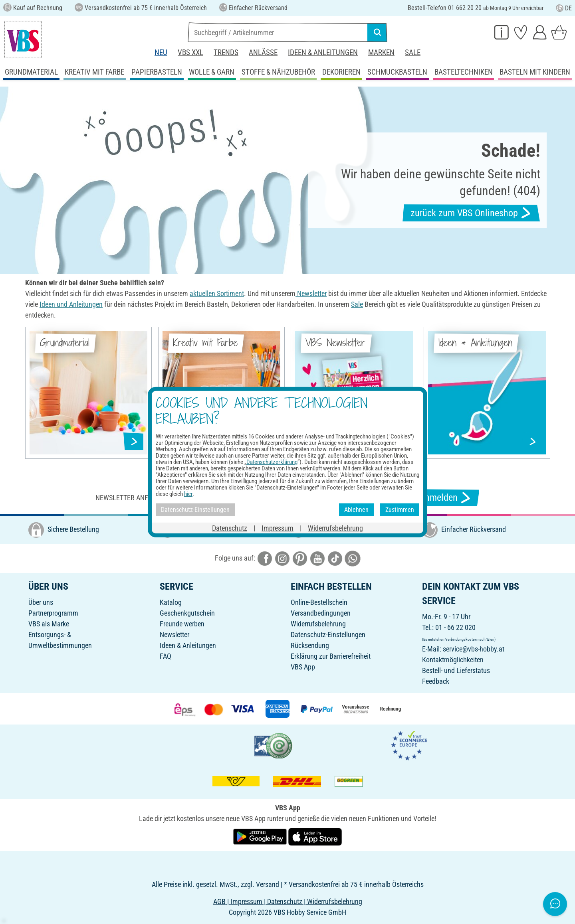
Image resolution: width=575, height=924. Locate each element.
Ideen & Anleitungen (323, 52)
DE (564, 8)
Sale (413, 52)
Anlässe (263, 52)
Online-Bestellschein (319, 602)
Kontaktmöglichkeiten (453, 660)
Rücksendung (310, 645)
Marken (381, 52)
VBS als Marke (49, 624)
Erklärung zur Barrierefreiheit (331, 656)
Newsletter (174, 635)
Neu (161, 52)
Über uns (41, 602)
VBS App (303, 667)
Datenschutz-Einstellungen (328, 635)
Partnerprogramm (53, 613)
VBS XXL (190, 52)
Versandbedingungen (321, 613)
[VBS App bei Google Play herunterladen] (261, 836)
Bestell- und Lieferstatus (456, 670)
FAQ (166, 656)
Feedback (436, 681)
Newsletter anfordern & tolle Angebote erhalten (180, 498)
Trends (226, 52)
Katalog (171, 602)
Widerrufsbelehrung (318, 624)
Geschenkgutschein (187, 613)
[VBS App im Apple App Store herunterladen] (315, 836)
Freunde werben (182, 624)
